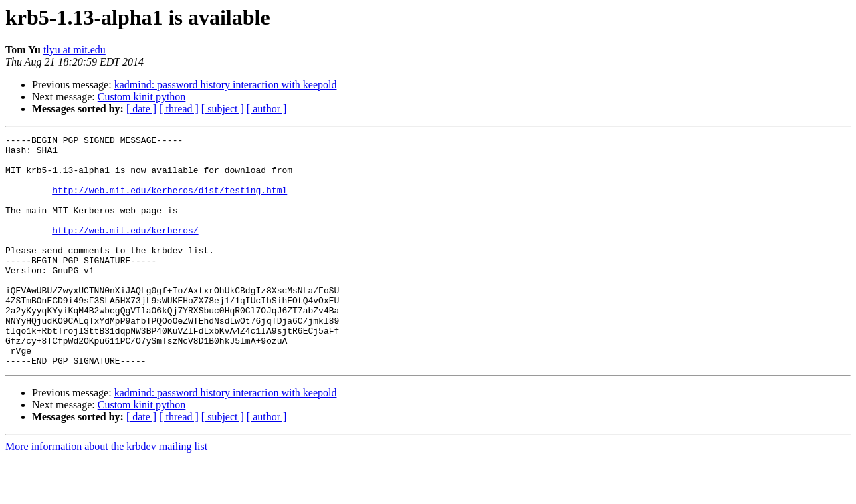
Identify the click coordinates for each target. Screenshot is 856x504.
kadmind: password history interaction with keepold (226, 85)
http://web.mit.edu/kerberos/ (125, 250)
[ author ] (267, 109)
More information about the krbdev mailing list (106, 492)
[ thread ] (179, 109)
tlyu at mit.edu (75, 50)
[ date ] (141, 109)
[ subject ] (223, 109)
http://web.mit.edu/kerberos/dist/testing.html (170, 202)
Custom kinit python (142, 97)
